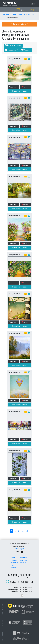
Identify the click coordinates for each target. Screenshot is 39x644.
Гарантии (24, 560)
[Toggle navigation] (33, 4)
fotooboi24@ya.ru (20, 549)
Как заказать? (12, 50)
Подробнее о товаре (19, 91)
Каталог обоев (20, 24)
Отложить (25, 87)
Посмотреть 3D (14, 87)
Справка (26, 50)
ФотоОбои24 (11, 3)
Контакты (24, 563)
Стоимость (24, 558)
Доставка (14, 560)
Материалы (15, 563)
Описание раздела (13, 46)
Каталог (13, 558)
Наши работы (13, 567)
